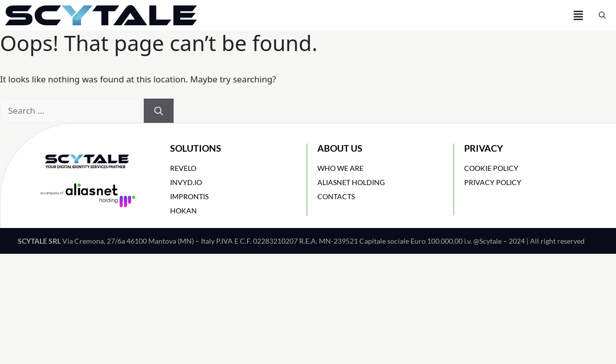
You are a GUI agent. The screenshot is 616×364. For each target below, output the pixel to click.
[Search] (159, 111)
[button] (602, 15)
